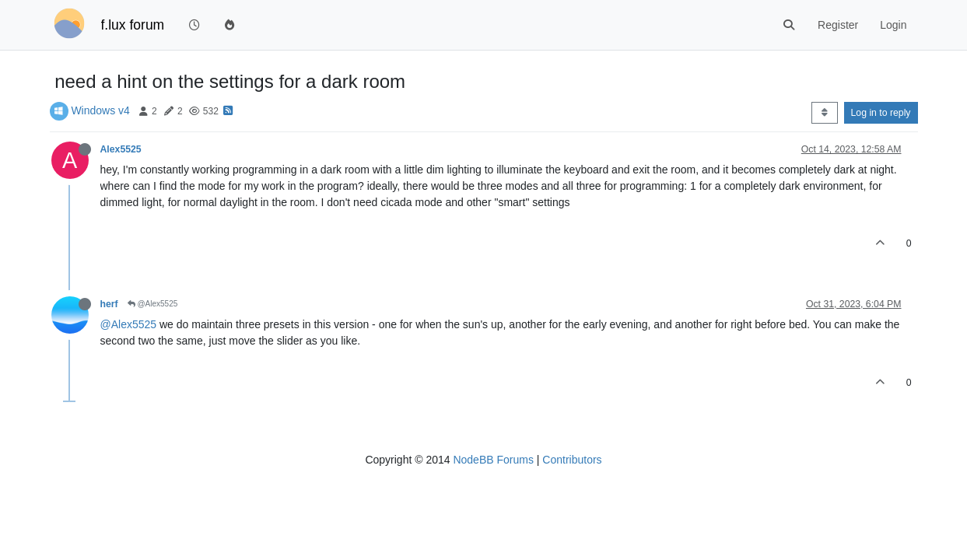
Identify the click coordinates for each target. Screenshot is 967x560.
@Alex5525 (153, 304)
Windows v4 (100, 110)
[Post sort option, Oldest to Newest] (824, 113)
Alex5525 (121, 149)
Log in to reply (881, 113)
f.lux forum (133, 25)
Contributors (572, 460)
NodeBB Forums (493, 460)
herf (109, 304)
